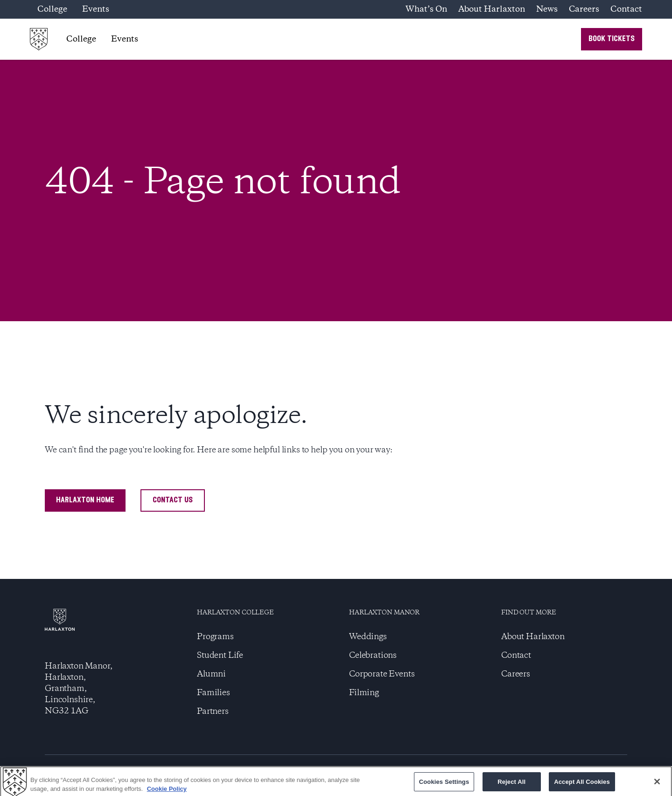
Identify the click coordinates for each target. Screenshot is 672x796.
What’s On (426, 9)
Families (213, 693)
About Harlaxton (492, 9)
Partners (213, 711)
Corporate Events (382, 674)
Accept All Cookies (582, 784)
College (52, 9)
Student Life (220, 655)
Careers (584, 9)
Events (96, 9)
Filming (364, 693)
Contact (626, 9)
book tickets (612, 39)
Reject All (511, 784)
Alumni (211, 674)
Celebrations (373, 655)
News (547, 9)
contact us (173, 500)
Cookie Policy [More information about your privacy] (167, 791)
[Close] (657, 784)
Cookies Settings (444, 784)
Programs (215, 637)
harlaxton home (85, 500)
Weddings (368, 637)
